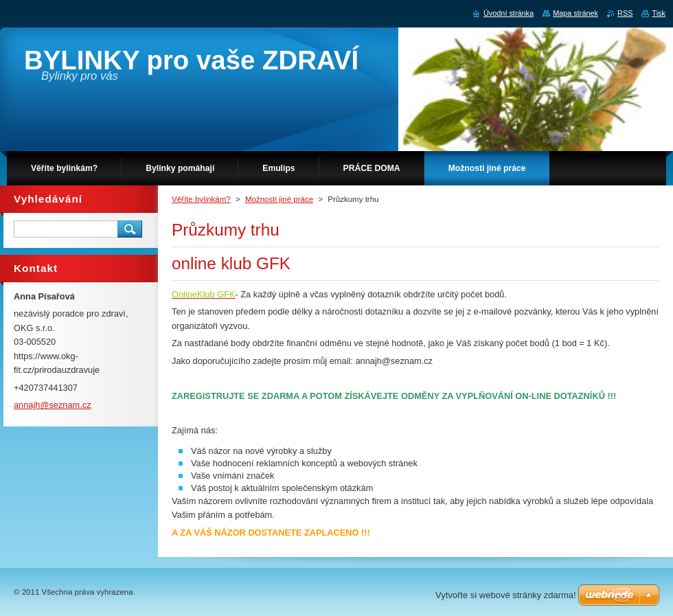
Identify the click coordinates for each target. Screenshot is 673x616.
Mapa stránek (575, 13)
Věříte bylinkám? (201, 199)
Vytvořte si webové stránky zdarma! (506, 595)
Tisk (659, 13)
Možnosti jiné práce (279, 199)
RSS (625, 13)
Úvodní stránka (509, 13)
